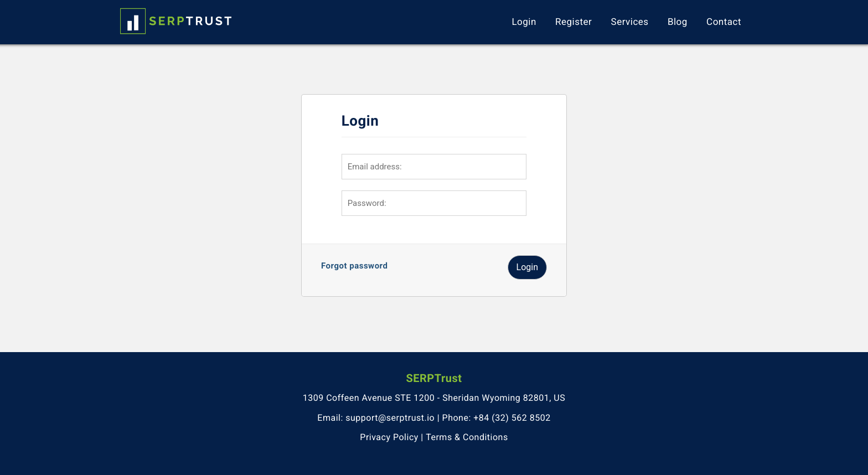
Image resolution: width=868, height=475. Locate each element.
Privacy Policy (389, 437)
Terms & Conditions (467, 437)
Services (630, 22)
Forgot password (354, 266)
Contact (724, 22)
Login (524, 22)
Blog (678, 22)
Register (573, 22)
